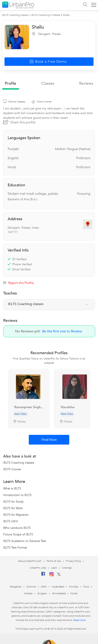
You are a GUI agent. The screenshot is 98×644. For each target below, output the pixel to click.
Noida (74, 593)
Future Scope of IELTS (18, 534)
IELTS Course (12, 469)
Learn (54, 568)
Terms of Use (54, 561)
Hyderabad (58, 587)
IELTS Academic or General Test (25, 541)
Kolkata (28, 593)
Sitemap (67, 568)
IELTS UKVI (11, 521)
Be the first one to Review (62, 331)
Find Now (49, 440)
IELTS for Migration (16, 515)
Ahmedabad (59, 593)
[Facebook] (43, 575)
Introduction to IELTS (17, 495)
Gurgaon (42, 593)
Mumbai (74, 587)
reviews (86, 84)
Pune (86, 587)
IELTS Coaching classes (19, 463)
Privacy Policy (73, 561)
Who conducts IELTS (17, 528)
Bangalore (16, 587)
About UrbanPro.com (30, 561)
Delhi (44, 587)
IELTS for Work (13, 508)
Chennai (31, 587)
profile (11, 84)
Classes (48, 84)
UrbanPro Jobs (38, 568)
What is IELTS (12, 489)
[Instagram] (51, 576)
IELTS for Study (13, 502)
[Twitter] (59, 575)
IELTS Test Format (15, 548)
